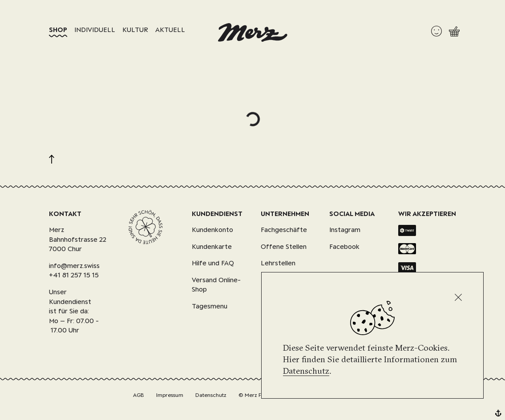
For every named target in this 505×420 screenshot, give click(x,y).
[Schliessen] (458, 297)
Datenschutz (306, 371)
